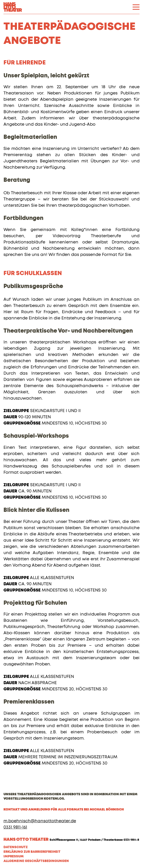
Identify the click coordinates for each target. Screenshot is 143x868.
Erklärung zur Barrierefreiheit (32, 852)
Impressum (14, 856)
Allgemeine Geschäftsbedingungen (36, 861)
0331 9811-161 (15, 827)
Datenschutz (16, 847)
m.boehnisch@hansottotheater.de (40, 821)
